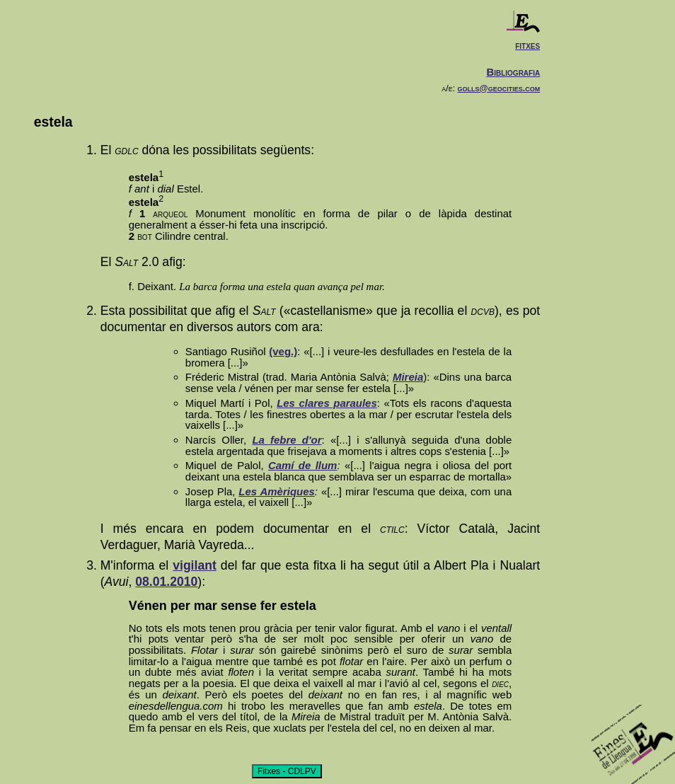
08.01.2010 (166, 582)
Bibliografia (513, 72)
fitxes (527, 45)
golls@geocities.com (499, 88)
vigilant (195, 565)
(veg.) (283, 351)
